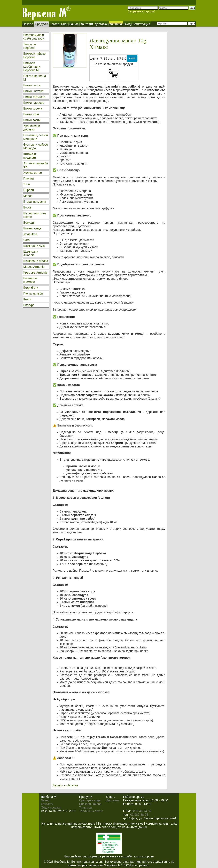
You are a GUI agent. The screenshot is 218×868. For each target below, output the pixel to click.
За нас (45, 800)
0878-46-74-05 (141, 811)
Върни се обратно (65, 785)
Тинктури (85, 808)
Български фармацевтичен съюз (120, 824)
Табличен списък (91, 811)
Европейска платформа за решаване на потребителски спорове (109, 856)
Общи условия (51, 808)
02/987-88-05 (139, 815)
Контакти (47, 804)
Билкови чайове (90, 804)
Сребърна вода (90, 800)
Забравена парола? (142, 11)
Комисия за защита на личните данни (120, 827)
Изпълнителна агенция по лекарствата (68, 824)
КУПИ (132, 58)
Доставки (112, 800)
